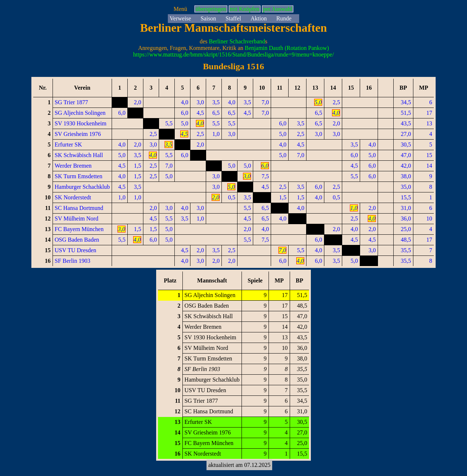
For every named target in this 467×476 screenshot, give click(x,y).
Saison (209, 18)
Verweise (180, 18)
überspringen (211, 9)
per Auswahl (278, 9)
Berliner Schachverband (237, 41)
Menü (180, 9)
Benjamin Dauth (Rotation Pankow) (287, 48)
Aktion (259, 18)
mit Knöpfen (245, 9)
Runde (284, 18)
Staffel (233, 18)
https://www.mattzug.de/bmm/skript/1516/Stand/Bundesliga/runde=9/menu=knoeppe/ (233, 54)
